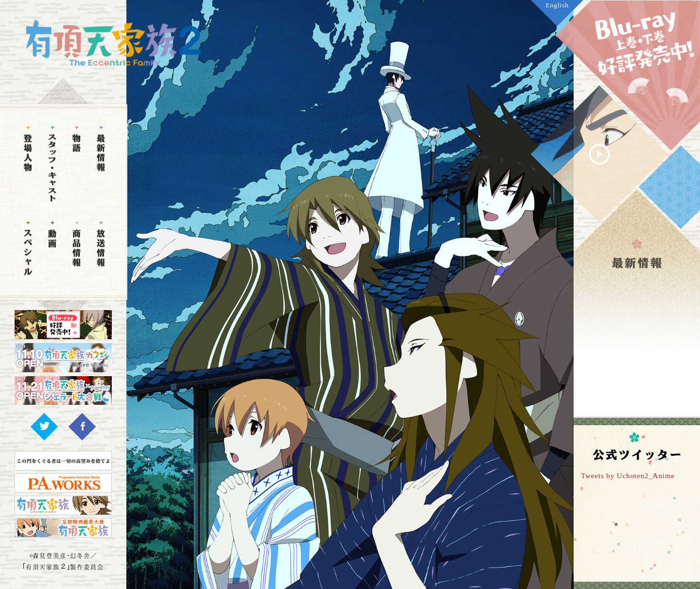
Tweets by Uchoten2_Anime (628, 476)
